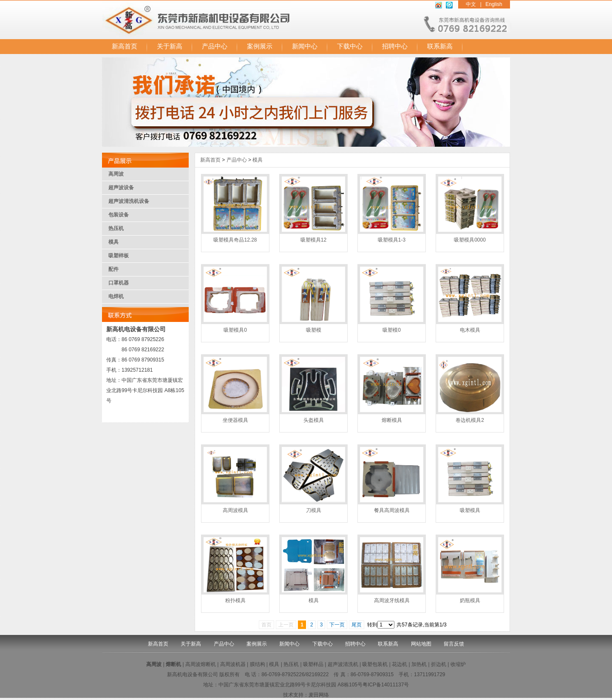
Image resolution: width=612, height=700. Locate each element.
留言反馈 (454, 644)
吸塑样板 (119, 256)
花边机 (399, 664)
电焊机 (116, 296)
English (494, 4)
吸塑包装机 (375, 664)
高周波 (116, 174)
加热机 (419, 664)
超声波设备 (121, 188)
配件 (113, 269)
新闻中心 (305, 46)
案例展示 (260, 46)
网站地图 (421, 644)
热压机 (116, 228)
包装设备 (119, 215)
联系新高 (440, 46)
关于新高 (170, 46)
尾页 (357, 625)
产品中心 (215, 46)
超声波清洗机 (343, 664)
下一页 (337, 625)
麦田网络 (319, 695)
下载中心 (350, 46)
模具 (113, 242)
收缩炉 (458, 664)
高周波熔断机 (201, 664)
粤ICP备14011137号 (386, 685)
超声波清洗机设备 (129, 201)
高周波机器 (233, 664)
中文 (471, 4)
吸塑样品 (313, 664)
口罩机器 (119, 283)
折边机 (439, 664)
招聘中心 (395, 46)
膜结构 (258, 664)
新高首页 (125, 46)
